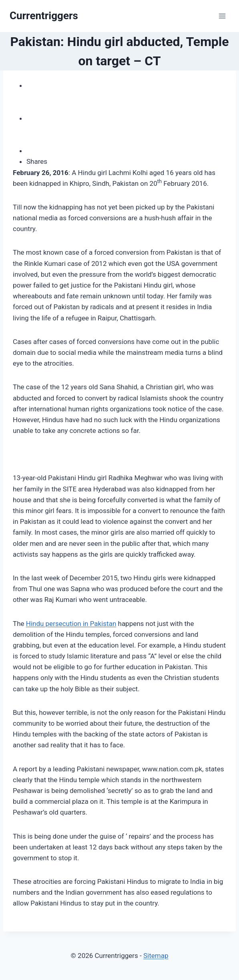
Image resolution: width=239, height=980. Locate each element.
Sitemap (156, 956)
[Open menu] (222, 16)
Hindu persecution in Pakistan (71, 624)
